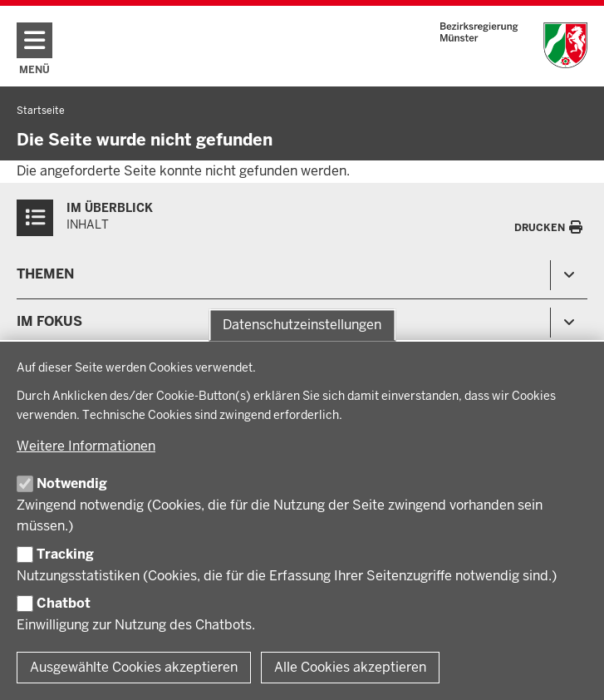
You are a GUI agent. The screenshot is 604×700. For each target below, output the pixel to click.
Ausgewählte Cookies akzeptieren (134, 667)
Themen (45, 274)
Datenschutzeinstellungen (302, 325)
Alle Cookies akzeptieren (350, 667)
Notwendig (72, 483)
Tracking (65, 554)
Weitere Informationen (86, 446)
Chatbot (64, 603)
